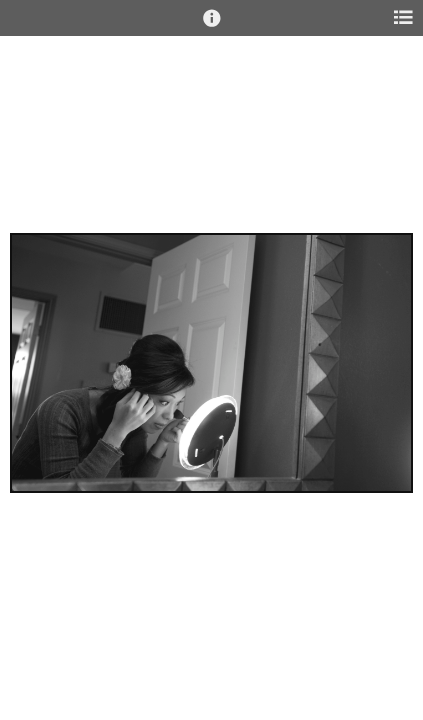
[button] (212, 27)
